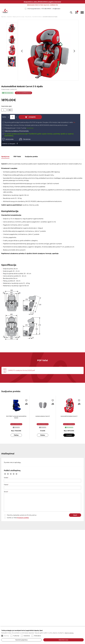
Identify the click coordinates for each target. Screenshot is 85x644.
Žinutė (6, 492)
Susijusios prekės (31, 157)
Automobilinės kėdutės (37, 17)
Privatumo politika (23, 518)
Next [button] (74, 51)
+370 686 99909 (46, 9)
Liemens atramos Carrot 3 (43, 416)
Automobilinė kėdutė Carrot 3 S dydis (50, 17)
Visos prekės (9, 17)
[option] (48, 50)
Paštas (6, 485)
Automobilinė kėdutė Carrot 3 (69, 416)
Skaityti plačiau (69, 633)
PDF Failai (17, 157)
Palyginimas (27, 139)
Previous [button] (22, 51)
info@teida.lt (56, 9)
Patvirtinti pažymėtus (21, 640)
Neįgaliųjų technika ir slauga (18, 17)
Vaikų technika (28, 17)
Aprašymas (5, 157)
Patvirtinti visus (64, 640)
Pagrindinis (4, 17)
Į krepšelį (32, 117)
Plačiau (16, 435)
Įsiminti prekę (9, 139)
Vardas (6, 478)
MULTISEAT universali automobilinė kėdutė (16, 417)
